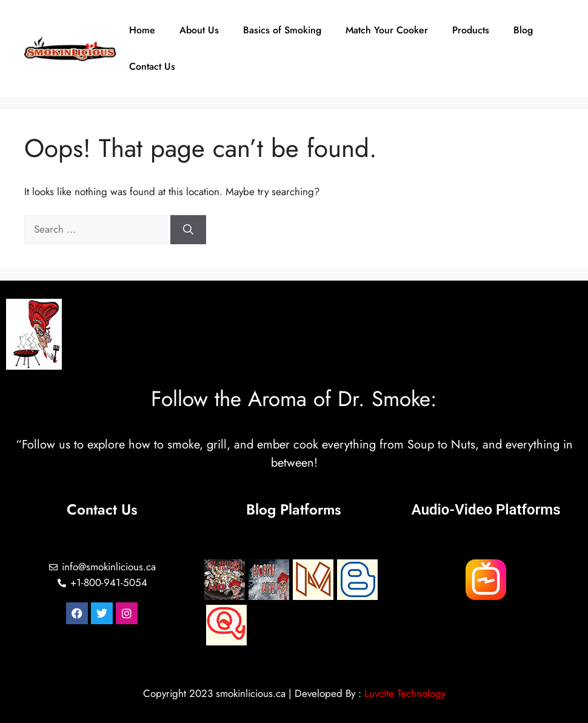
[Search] (188, 230)
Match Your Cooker (387, 30)
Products (471, 30)
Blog (523, 30)
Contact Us (152, 66)
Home (142, 30)
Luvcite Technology (405, 693)
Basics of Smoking (282, 30)
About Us (199, 30)
